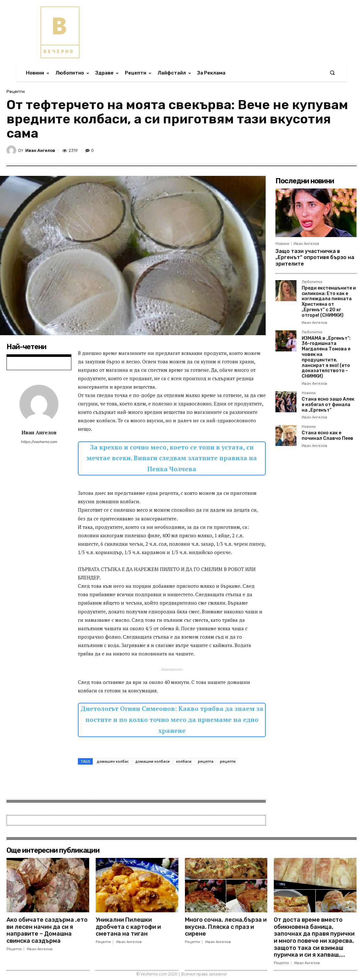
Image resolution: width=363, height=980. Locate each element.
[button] (332, 73)
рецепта (206, 761)
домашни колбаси (152, 761)
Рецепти (16, 91)
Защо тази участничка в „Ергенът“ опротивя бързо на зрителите (315, 257)
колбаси (184, 761)
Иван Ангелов (40, 150)
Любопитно (312, 282)
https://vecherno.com (39, 442)
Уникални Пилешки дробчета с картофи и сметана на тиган (128, 927)
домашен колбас (113, 761)
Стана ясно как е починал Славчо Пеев (327, 436)
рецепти (228, 761)
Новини (282, 244)
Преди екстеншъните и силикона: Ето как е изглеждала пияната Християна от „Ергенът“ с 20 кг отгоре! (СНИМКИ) (329, 302)
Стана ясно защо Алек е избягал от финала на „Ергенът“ (328, 405)
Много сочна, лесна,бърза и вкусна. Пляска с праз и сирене (226, 927)
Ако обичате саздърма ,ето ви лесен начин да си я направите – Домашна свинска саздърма (47, 930)
